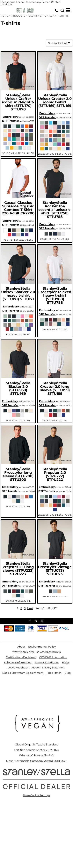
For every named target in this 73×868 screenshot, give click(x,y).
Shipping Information (18, 662)
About (21, 647)
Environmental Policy (42, 647)
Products (19, 16)
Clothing (35, 16)
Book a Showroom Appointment (23, 673)
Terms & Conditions (47, 662)
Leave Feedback (18, 667)
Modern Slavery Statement (48, 667)
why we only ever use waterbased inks (36, 652)
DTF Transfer (11, 121)
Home (4, 16)
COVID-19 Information (53, 657)
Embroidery (11, 117)
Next (30, 608)
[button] (62, 10)
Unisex (50, 16)
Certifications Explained (21, 657)
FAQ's (66, 662)
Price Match (54, 673)
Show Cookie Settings (36, 795)
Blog (68, 673)
